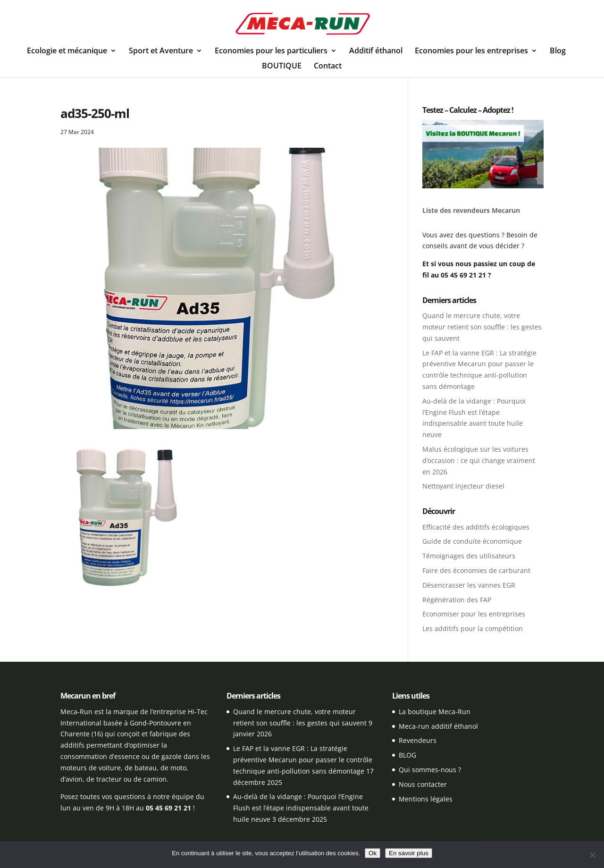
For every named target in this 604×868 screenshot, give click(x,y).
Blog (558, 51)
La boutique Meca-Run (435, 712)
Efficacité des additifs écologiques (476, 527)
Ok (373, 853)
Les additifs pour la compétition (473, 628)
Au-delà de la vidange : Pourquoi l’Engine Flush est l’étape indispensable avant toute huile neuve (301, 808)
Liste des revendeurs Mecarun (471, 210)
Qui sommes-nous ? (430, 770)
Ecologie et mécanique (67, 51)
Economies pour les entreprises (471, 51)
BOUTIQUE (282, 67)
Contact (328, 67)
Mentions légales (426, 799)
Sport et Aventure (161, 51)
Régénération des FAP (457, 600)
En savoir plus (409, 853)
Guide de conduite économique (472, 541)
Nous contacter (423, 784)
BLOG (407, 755)
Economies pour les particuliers (271, 51)
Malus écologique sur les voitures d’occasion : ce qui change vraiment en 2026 (479, 460)
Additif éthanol (376, 51)
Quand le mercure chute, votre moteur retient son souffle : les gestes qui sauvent (482, 327)
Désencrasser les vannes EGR (469, 585)
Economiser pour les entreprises (474, 614)
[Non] (592, 855)
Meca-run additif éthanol (438, 726)
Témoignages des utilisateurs (469, 556)
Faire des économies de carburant (476, 570)
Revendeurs (418, 740)
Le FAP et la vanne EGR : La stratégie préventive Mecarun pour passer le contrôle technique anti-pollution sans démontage (303, 760)
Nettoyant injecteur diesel (463, 486)
